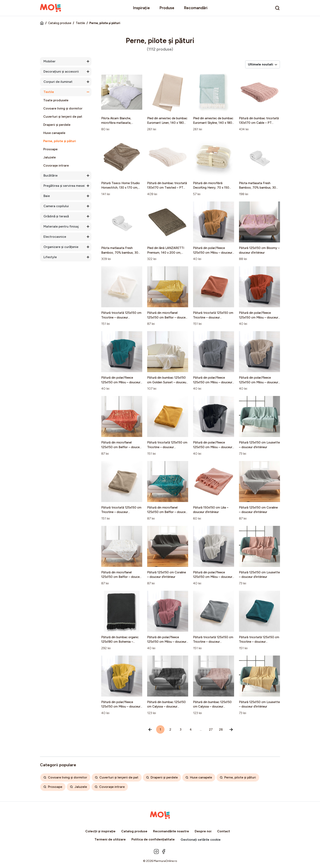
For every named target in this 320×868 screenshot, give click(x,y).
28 (221, 729)
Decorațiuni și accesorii (61, 71)
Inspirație (141, 8)
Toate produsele (56, 100)
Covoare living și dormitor (63, 108)
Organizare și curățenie (61, 247)
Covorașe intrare (56, 165)
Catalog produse (60, 23)
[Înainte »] (231, 729)
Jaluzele (49, 157)
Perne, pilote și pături (60, 141)
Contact (224, 831)
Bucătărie (51, 175)
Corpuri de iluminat (58, 82)
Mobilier (49, 61)
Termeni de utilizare (110, 839)
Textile (80, 23)
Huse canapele (54, 133)
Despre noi (203, 831)
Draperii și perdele (57, 125)
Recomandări (196, 8)
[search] (277, 8)
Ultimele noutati (263, 64)
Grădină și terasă (56, 216)
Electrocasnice (55, 237)
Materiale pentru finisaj (61, 226)
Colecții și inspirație (100, 831)
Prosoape (50, 149)
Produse (167, 8)
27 (211, 729)
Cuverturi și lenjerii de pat (63, 117)
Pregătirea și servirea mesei (64, 186)
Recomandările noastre (171, 831)
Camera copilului (56, 206)
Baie (47, 196)
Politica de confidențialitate (153, 839)
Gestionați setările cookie (201, 840)
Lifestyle (50, 257)
